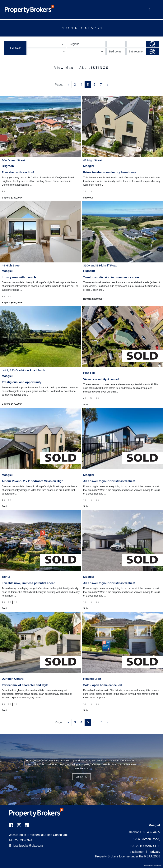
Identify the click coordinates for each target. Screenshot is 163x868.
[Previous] (68, 85)
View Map (64, 68)
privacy (155, 852)
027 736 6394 (21, 840)
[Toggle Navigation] (149, 10)
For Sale (15, 48)
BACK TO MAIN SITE (145, 846)
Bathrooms (136, 52)
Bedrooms (115, 51)
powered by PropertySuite (153, 865)
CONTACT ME (82, 777)
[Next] (107, 85)
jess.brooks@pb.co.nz (28, 846)
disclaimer (137, 852)
